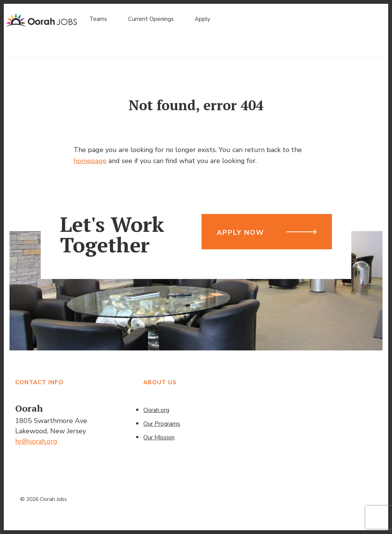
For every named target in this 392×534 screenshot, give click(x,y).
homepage (90, 161)
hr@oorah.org (36, 441)
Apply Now (240, 233)
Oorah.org (156, 410)
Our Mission (159, 437)
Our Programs (162, 424)
